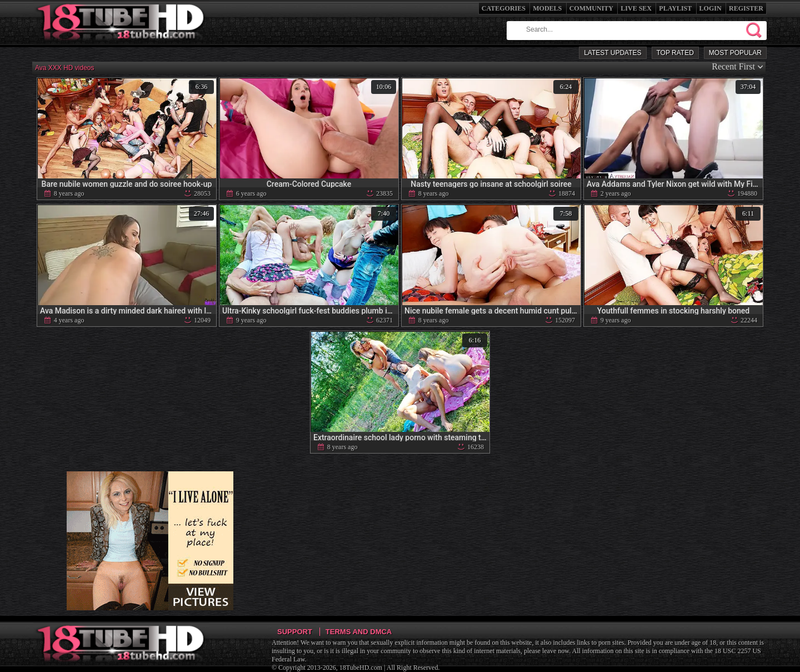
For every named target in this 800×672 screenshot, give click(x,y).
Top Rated (675, 53)
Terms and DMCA (359, 632)
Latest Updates (612, 53)
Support (295, 632)
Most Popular (735, 53)
